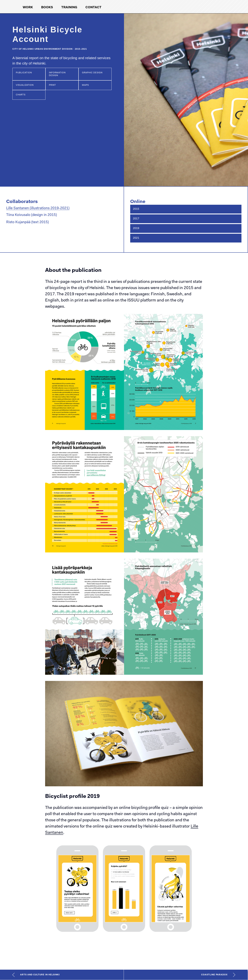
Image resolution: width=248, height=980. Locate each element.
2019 (136, 228)
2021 (136, 238)
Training (69, 8)
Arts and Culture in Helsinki (40, 975)
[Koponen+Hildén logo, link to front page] (207, 7)
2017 (136, 219)
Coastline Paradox (214, 975)
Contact (93, 8)
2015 (136, 209)
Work (28, 8)
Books (47, 8)
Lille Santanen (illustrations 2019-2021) (38, 208)
